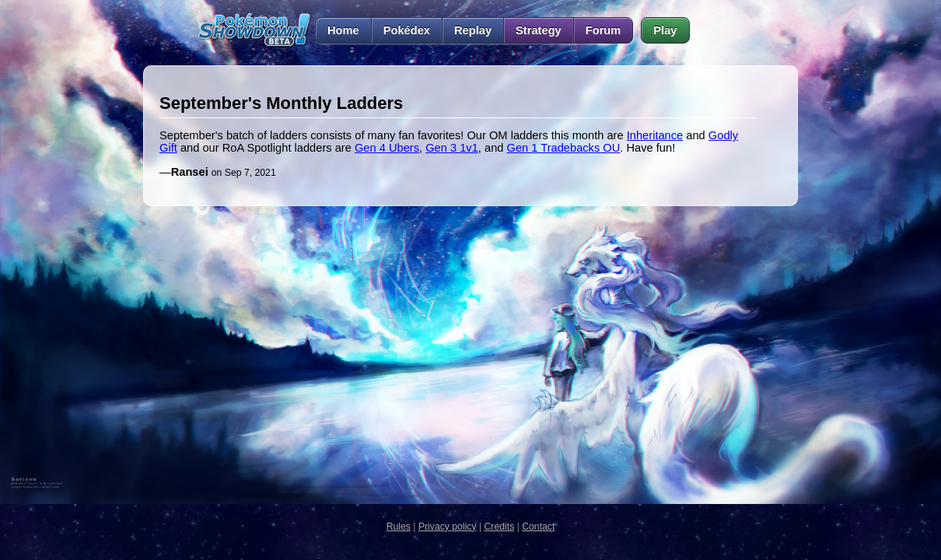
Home (337, 30)
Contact (538, 527)
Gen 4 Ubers (387, 148)
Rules (399, 527)
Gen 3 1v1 (452, 148)
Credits (500, 527)
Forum (603, 30)
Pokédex (407, 30)
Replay (473, 30)
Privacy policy (448, 527)
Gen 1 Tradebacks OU (564, 148)
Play (665, 30)
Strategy (539, 30)
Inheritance (655, 135)
